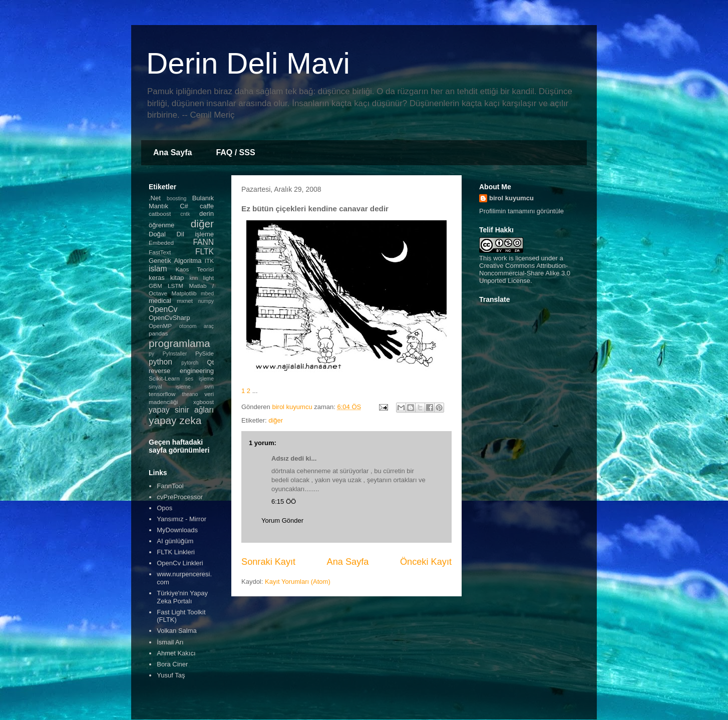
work (500, 258)
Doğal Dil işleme (181, 234)
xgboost (204, 402)
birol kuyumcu (511, 198)
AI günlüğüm (175, 541)
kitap (177, 278)
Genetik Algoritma (175, 261)
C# (184, 206)
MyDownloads (177, 530)
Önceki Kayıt (426, 562)
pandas (158, 333)
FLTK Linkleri (176, 552)
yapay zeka (175, 420)
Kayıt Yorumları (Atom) (298, 582)
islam (158, 269)
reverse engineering (181, 371)
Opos (164, 508)
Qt (210, 362)
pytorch (190, 363)
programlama (179, 343)
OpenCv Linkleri (180, 563)
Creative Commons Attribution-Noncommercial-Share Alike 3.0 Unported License (525, 273)
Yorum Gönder (282, 520)
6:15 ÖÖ (284, 501)
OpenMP (160, 326)
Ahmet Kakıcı (176, 653)
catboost (160, 214)
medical (160, 301)
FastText (160, 252)
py (151, 354)
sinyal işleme (170, 387)
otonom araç (197, 326)
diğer (276, 420)
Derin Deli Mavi (248, 63)
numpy (206, 301)
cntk (185, 214)
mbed (207, 294)
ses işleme (200, 379)
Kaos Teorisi (195, 269)
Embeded (161, 243)
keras (157, 278)
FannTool (170, 486)
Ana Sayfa (172, 152)
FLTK (205, 252)
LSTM (175, 286)
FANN (203, 242)
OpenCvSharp (169, 318)
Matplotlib (184, 293)
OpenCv (163, 309)
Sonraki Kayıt (268, 562)
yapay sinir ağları (181, 410)
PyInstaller (175, 354)
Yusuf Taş (171, 675)
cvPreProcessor (180, 497)
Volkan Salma (177, 631)
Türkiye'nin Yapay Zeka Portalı (182, 597)
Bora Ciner (172, 664)
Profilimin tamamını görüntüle (521, 211)
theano (190, 394)
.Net (155, 198)
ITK (209, 261)
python (160, 362)
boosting (176, 199)
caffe (207, 206)
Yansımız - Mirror (181, 519)
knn (194, 278)
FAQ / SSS (235, 152)
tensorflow (162, 394)
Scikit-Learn (164, 378)
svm (209, 387)
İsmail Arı (170, 642)
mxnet (185, 301)
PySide (205, 353)
